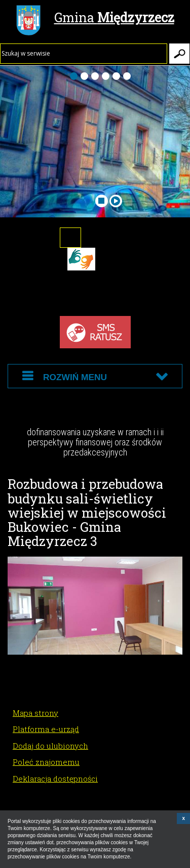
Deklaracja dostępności (55, 779)
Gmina (95, 19)
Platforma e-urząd (46, 729)
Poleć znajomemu (46, 762)
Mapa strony (35, 713)
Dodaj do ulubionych (50, 746)
